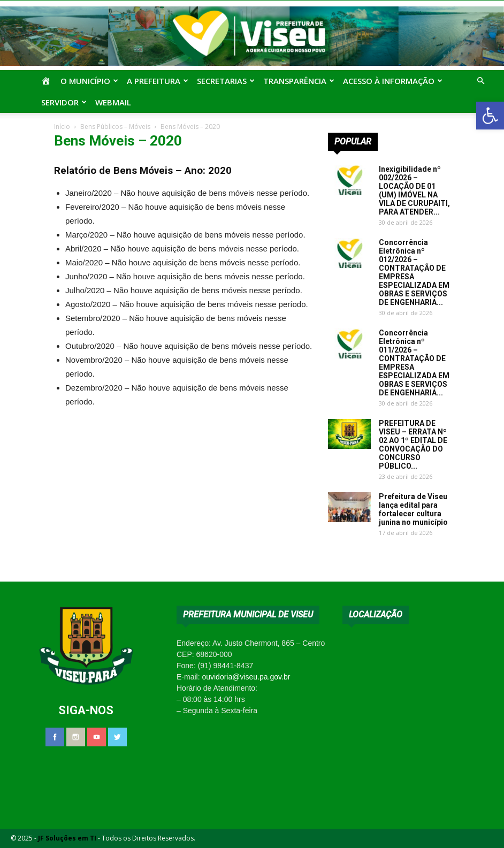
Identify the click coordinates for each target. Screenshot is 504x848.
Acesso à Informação (393, 81)
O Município (89, 81)
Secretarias (226, 81)
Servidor (64, 102)
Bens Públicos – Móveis (115, 127)
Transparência (299, 81)
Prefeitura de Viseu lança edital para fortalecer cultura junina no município (413, 509)
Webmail (113, 102)
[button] (490, 116)
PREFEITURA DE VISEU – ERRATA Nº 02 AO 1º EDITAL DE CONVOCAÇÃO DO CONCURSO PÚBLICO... (413, 445)
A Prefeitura (158, 81)
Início (62, 127)
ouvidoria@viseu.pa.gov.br (246, 677)
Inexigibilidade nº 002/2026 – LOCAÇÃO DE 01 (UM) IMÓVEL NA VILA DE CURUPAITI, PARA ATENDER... (414, 190)
